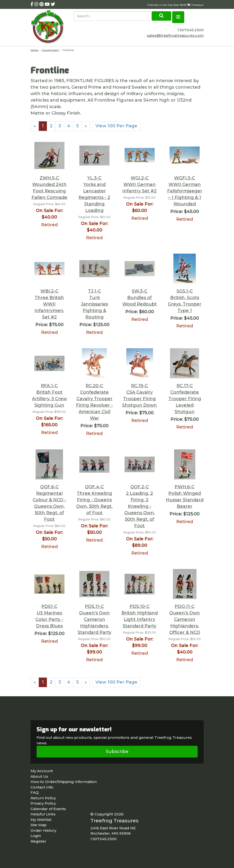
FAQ (35, 792)
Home (35, 50)
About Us (39, 776)
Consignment (50, 50)
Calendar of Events (48, 809)
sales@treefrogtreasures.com (175, 35)
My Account (42, 771)
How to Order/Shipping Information (64, 782)
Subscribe (117, 752)
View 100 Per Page (116, 126)
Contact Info (42, 787)
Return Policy (43, 798)
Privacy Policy (43, 803)
